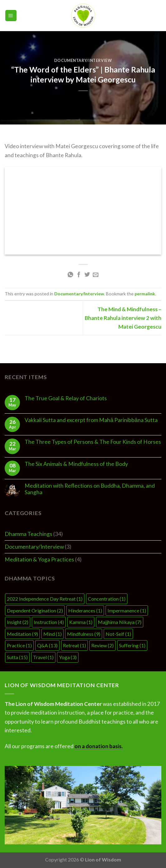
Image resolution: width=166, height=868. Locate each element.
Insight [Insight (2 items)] (18, 622)
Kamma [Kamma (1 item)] (81, 622)
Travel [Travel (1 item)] (43, 657)
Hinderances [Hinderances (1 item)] (85, 610)
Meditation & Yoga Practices (39, 559)
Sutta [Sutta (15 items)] (17, 657)
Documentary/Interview (83, 61)
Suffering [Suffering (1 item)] (132, 645)
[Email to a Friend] (96, 275)
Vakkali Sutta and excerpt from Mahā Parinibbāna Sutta (91, 420)
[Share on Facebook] (79, 275)
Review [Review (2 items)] (102, 645)
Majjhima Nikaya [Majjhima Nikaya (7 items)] (120, 622)
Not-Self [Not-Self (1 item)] (118, 634)
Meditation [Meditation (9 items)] (22, 634)
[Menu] (11, 16)
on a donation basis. (99, 746)
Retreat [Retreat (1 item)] (74, 645)
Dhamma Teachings (28, 534)
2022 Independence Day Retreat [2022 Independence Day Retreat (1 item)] (45, 599)
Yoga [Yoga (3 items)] (68, 657)
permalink (145, 294)
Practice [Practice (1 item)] (19, 645)
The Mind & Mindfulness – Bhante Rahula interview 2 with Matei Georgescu (123, 318)
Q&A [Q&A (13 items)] (47, 645)
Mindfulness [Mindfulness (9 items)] (84, 634)
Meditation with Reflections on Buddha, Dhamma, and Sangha (90, 489)
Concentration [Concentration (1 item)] (107, 599)
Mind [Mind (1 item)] (52, 634)
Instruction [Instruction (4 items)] (49, 622)
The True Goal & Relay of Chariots (66, 398)
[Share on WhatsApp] (70, 275)
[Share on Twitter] (87, 275)
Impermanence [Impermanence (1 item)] (127, 610)
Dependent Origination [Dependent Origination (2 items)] (35, 610)
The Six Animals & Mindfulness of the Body (76, 464)
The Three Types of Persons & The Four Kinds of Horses (93, 442)
